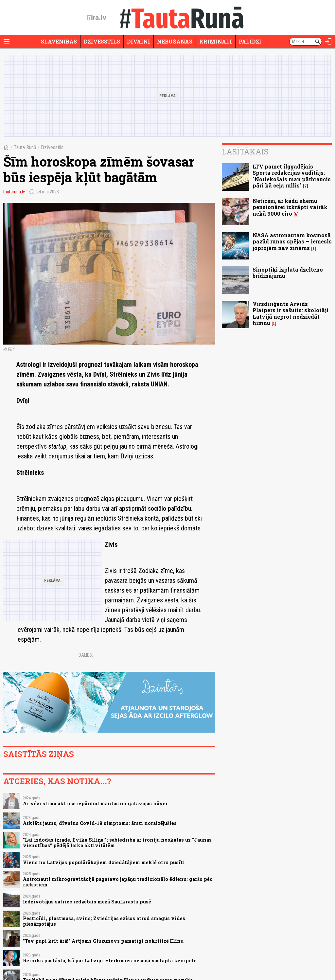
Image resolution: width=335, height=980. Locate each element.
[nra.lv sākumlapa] (97, 18)
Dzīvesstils (102, 41)
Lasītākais (245, 151)
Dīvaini (139, 41)
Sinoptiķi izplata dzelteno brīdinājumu (288, 273)
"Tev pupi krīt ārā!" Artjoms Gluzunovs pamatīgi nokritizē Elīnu (103, 941)
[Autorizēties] (328, 42)
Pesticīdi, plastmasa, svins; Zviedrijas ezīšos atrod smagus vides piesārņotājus (104, 921)
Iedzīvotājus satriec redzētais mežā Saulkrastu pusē (87, 902)
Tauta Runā (25, 147)
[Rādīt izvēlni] (7, 42)
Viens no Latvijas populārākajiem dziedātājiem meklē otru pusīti (104, 862)
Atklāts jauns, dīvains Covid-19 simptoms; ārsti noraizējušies (100, 823)
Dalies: (86, 655)
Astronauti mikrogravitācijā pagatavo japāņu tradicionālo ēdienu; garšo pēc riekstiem (118, 882)
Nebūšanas (175, 41)
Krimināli (216, 41)
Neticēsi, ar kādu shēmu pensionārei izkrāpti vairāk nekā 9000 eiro (290, 207)
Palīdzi (250, 41)
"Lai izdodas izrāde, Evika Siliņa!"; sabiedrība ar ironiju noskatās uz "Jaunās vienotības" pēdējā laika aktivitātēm (117, 843)
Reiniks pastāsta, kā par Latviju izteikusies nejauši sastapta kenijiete (110, 961)
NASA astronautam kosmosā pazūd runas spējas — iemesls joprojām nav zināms (292, 241)
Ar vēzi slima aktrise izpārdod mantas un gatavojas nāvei (95, 803)
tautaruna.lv (14, 192)
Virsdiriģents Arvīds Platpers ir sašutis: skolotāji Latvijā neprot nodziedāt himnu (291, 313)
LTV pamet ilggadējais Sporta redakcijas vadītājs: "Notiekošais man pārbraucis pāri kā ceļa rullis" (292, 176)
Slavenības (59, 41)
